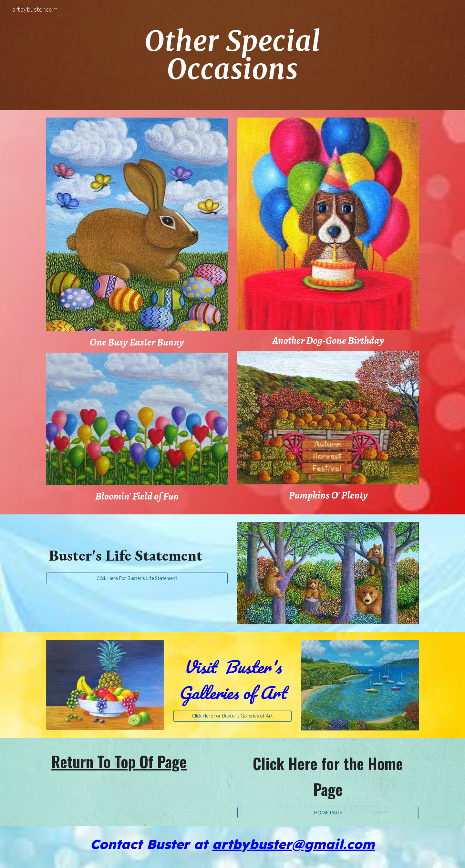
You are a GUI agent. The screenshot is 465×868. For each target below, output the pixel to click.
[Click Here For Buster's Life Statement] (137, 578)
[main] (232, 55)
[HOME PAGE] (328, 812)
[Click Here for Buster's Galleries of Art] (232, 716)
